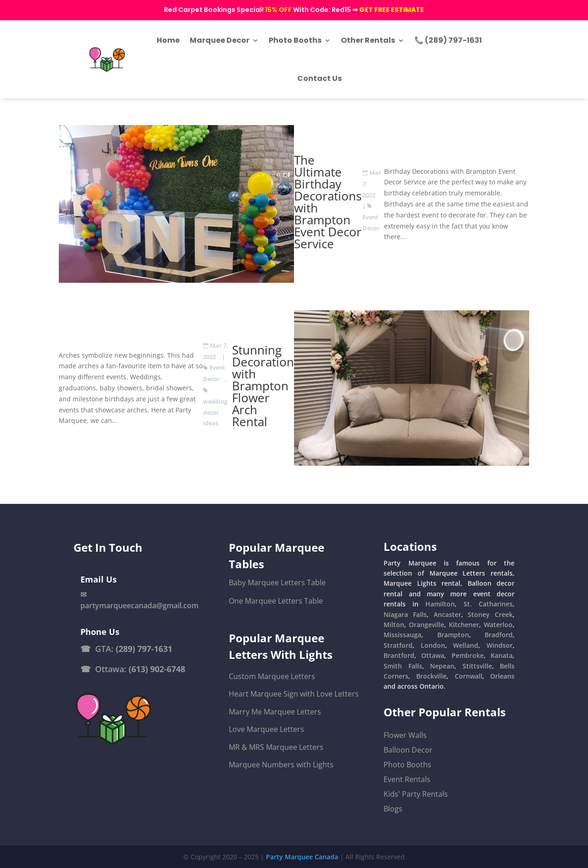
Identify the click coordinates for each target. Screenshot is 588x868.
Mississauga (402, 635)
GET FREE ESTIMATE (392, 10)
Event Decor (371, 223)
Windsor (500, 645)
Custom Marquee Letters (272, 676)
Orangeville (427, 625)
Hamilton (440, 604)
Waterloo (498, 625)
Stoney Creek (490, 614)
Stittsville (477, 666)
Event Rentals (407, 779)
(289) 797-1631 (144, 649)
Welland (466, 645)
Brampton (453, 635)
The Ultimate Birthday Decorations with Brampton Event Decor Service (328, 202)
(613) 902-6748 (157, 669)
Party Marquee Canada (302, 857)
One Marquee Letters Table (276, 601)
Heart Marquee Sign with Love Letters (294, 694)
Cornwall (469, 676)
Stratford (398, 645)
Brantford (399, 655)
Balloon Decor (408, 750)
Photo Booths (295, 40)
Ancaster (447, 614)
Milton (394, 625)
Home (168, 40)
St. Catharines (488, 604)
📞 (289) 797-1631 (448, 40)
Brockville (431, 676)
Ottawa (433, 655)
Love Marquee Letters (266, 729)
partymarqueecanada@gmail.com (139, 605)
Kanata (502, 655)
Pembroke (468, 655)
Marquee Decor (220, 40)
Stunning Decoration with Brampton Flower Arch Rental (263, 386)
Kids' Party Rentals (416, 794)
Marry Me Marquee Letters (275, 712)
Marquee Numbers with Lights (281, 765)
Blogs (393, 809)
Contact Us (319, 78)
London (433, 645)
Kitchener (464, 625)
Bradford (499, 635)
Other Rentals (368, 40)
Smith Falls (403, 666)
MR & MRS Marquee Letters (276, 747)
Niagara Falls (405, 614)
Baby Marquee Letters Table (277, 582)
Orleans (502, 676)
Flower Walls (405, 735)
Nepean (442, 666)
